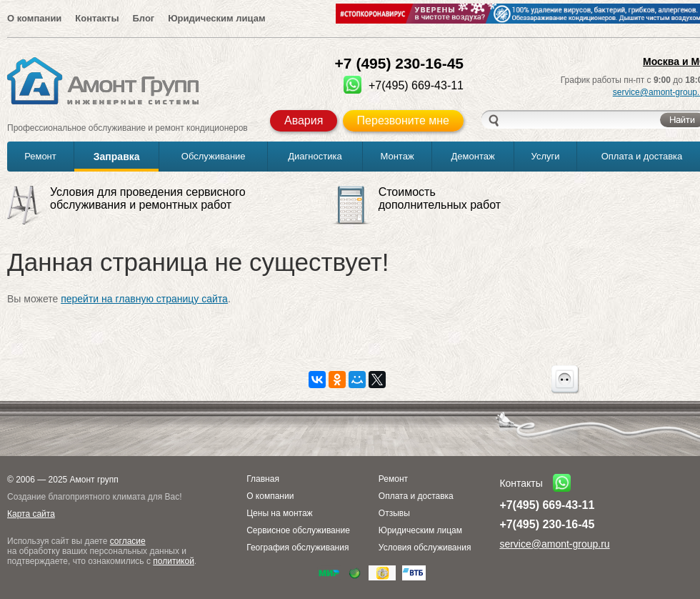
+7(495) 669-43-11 (547, 505)
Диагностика (315, 156)
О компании (34, 18)
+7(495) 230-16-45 (547, 524)
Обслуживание (214, 156)
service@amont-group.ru (554, 544)
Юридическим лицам (216, 18)
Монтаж (397, 156)
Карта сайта (31, 514)
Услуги (546, 156)
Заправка (117, 157)
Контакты (97, 18)
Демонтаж (473, 156)
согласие (128, 541)
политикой (174, 561)
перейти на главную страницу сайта (144, 299)
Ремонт (40, 156)
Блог (143, 18)
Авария (304, 120)
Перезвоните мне (403, 120)
